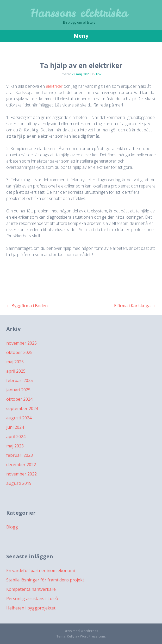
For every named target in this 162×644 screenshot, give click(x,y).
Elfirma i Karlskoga (135, 306)
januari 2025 (18, 390)
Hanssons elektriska (79, 13)
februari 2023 (20, 455)
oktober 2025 (19, 352)
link (99, 74)
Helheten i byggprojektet (31, 608)
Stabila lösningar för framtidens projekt (45, 580)
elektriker (54, 86)
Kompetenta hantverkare (31, 589)
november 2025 (21, 343)
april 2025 (16, 371)
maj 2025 (15, 362)
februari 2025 (20, 380)
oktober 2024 (19, 399)
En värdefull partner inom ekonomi (40, 571)
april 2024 (16, 437)
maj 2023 (15, 446)
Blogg (12, 527)
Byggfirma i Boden (27, 306)
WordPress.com (92, 636)
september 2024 (22, 408)
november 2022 (21, 474)
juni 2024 (15, 427)
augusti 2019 (19, 483)
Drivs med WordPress (81, 631)
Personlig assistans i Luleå (32, 599)
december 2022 (21, 465)
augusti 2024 (19, 418)
